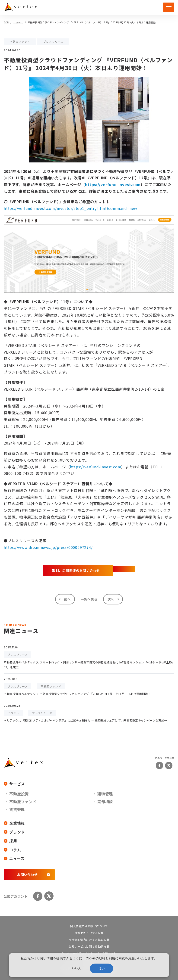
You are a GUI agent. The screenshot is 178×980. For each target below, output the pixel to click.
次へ (111, 599)
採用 (10, 841)
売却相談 (105, 802)
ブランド (14, 832)
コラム (12, 850)
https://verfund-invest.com (113, 184)
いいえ (77, 968)
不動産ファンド (23, 802)
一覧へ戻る (89, 599)
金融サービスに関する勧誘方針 (89, 946)
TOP (6, 22)
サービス (14, 784)
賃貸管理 (17, 809)
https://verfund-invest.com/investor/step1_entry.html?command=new (70, 208)
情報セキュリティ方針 (89, 933)
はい (102, 968)
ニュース (18, 22)
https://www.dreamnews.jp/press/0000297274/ (48, 547)
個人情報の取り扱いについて (89, 926)
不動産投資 (19, 794)
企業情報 (14, 823)
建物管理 (105, 794)
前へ (67, 599)
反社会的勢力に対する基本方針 (89, 940)
